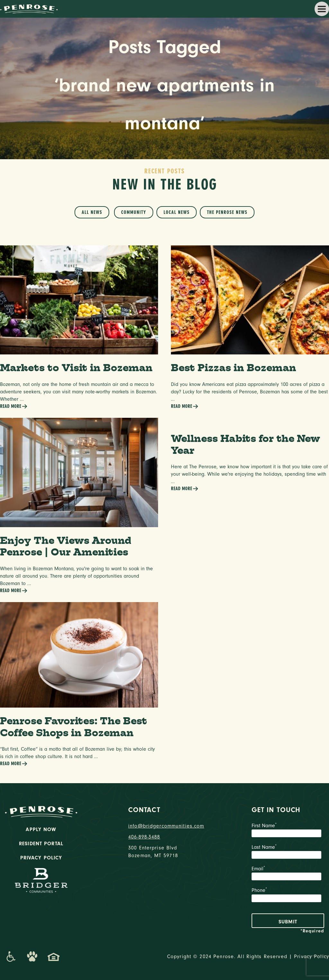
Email (288, 874)
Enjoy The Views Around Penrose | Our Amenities (66, 546)
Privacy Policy (41, 858)
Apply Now (41, 829)
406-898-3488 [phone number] (144, 837)
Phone (288, 895)
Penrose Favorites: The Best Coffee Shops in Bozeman (74, 727)
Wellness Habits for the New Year (245, 444)
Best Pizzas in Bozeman (234, 367)
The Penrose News (227, 212)
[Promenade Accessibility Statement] (11, 957)
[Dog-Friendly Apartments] (32, 957)
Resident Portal (41, 844)
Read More (14, 406)
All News (92, 212)
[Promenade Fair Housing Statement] (54, 957)
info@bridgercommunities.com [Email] (164, 826)
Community (134, 212)
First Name (288, 831)
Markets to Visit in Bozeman (76, 367)
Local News (177, 212)
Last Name (288, 852)
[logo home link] (29, 8)
